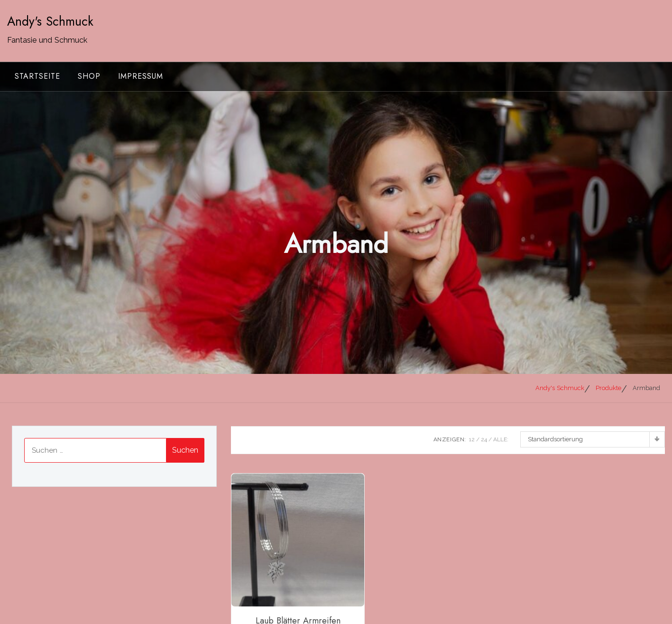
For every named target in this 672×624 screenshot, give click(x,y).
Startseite (37, 76)
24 (484, 439)
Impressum (141, 76)
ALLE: (501, 439)
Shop (89, 76)
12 (472, 439)
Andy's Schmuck (50, 21)
